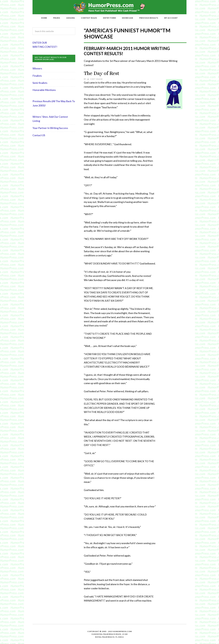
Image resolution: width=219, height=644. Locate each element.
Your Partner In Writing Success (50, 128)
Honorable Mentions (44, 90)
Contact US (39, 135)
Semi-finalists (40, 83)
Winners (37, 68)
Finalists (37, 76)
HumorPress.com (110, 7)
